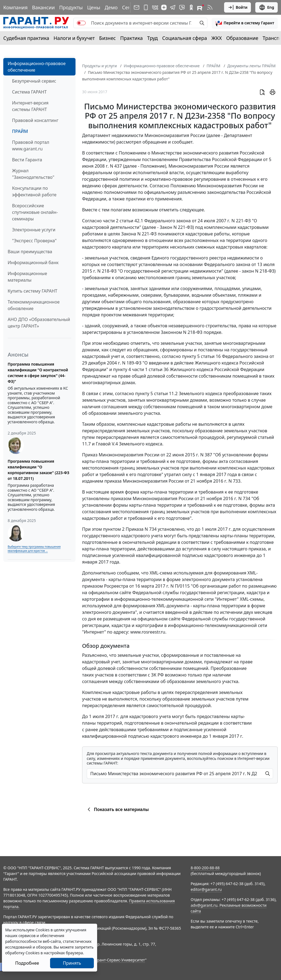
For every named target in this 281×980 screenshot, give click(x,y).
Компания (15, 7)
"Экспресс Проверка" (34, 241)
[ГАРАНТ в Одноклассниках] (191, 7)
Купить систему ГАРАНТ (32, 291)
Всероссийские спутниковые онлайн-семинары (35, 212)
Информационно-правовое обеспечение (37, 67)
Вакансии (43, 7)
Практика (131, 38)
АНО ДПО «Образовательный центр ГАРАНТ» (39, 323)
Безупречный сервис (34, 81)
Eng (266, 7)
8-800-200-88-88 (205, 868)
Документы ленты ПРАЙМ (251, 66)
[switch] (81, 23)
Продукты (71, 7)
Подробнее (27, 963)
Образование (242, 38)
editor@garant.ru (206, 889)
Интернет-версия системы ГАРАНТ (30, 106)
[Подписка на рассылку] (137, 7)
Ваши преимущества (30, 252)
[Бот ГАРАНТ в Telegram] (182, 7)
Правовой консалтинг (35, 120)
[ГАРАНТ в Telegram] (173, 7)
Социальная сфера (185, 38)
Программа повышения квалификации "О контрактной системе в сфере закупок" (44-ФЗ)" (38, 373)
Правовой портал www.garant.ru (31, 145)
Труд (153, 38)
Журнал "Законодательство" (33, 174)
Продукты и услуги (99, 66)
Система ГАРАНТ (29, 92)
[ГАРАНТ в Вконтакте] (155, 7)
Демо (111, 7)
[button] (245, 23)
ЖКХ (217, 38)
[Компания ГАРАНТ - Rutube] (201, 7)
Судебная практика (26, 38)
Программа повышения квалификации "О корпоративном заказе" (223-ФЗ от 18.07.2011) (38, 470)
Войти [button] (238, 7)
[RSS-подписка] (210, 7)
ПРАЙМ (20, 131)
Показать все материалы (117, 809)
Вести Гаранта (27, 160)
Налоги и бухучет (74, 38)
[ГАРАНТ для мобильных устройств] (146, 7)
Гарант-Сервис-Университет (119, 960)
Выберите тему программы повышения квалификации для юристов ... (34, 549)
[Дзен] (164, 7)
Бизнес (107, 38)
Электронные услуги (34, 230)
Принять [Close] (72, 963)
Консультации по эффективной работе (34, 191)
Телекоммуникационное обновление (34, 305)
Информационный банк (33, 262)
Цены (94, 7)
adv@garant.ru (204, 905)
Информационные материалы (27, 277)
